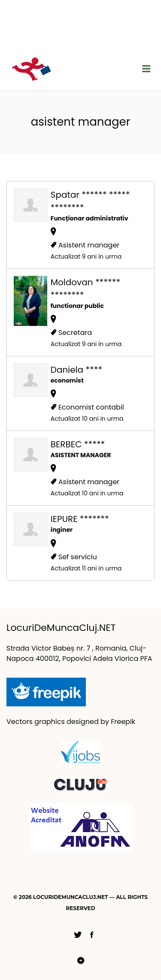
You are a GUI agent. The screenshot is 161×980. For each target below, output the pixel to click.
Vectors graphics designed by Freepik (71, 722)
